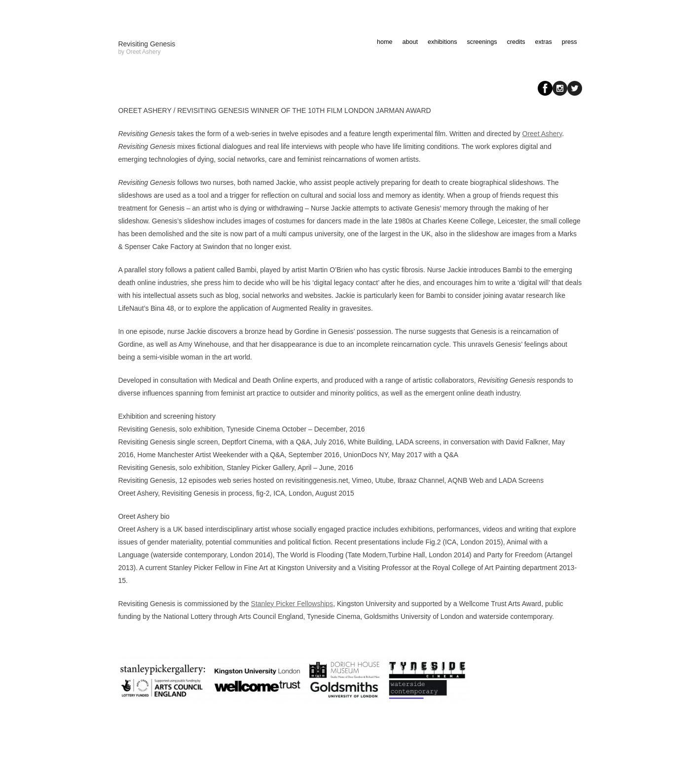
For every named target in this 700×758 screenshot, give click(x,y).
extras (544, 42)
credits (516, 42)
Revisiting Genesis (147, 44)
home (385, 42)
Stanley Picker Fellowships (292, 604)
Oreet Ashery (542, 134)
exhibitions (442, 42)
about (410, 42)
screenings (482, 42)
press (570, 42)
